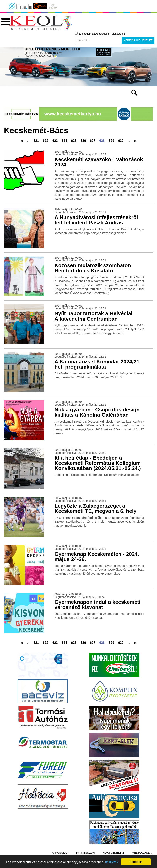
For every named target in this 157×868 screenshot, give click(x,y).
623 (55, 141)
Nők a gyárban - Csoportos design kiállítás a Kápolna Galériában (97, 412)
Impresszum (86, 853)
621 (36, 141)
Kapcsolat (60, 853)
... (28, 141)
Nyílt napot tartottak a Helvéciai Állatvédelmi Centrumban (93, 316)
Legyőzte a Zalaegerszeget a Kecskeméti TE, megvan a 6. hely (96, 508)
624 (65, 141)
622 (46, 141)
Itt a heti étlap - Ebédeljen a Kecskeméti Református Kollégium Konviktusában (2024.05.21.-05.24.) (98, 463)
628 (102, 141)
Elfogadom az (100, 34)
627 (93, 141)
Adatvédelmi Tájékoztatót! (110, 34)
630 (121, 141)
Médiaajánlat (142, 853)
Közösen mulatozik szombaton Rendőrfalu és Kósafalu (93, 268)
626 (83, 141)
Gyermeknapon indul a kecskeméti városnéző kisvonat (98, 605)
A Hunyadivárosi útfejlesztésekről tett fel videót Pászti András (96, 220)
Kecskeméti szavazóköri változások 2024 (99, 162)
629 (111, 141)
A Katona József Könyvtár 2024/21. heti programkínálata (98, 364)
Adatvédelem (113, 853)
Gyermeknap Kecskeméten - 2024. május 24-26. (97, 557)
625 (74, 141)
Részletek (112, 862)
